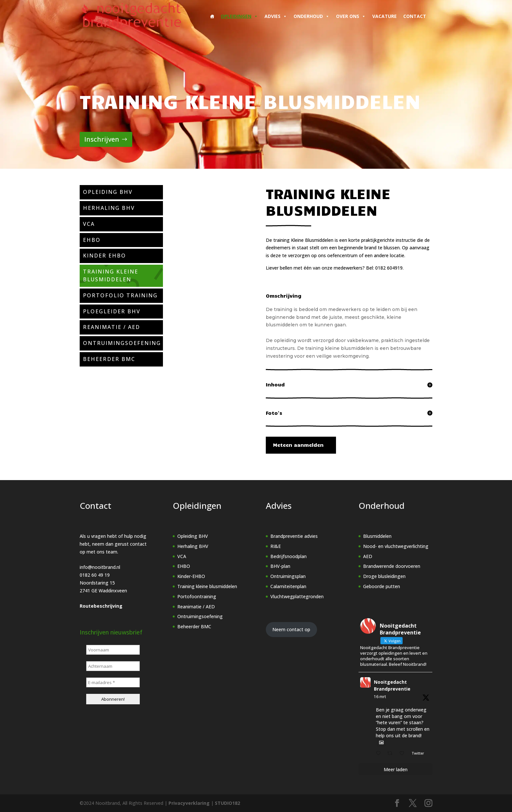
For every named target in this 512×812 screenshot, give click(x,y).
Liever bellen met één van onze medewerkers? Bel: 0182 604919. (335, 268)
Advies (276, 16)
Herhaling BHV (193, 546)
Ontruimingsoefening (200, 616)
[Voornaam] (113, 650)
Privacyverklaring (189, 803)
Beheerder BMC (194, 626)
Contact (415, 16)
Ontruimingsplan (288, 576)
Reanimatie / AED (196, 607)
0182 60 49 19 (95, 575)
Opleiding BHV (193, 536)
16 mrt (380, 697)
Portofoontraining (197, 596)
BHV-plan (280, 566)
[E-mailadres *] (113, 682)
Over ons (351, 16)
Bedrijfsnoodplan (288, 556)
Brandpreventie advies (294, 536)
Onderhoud (312, 16)
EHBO (184, 566)
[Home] (212, 16)
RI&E (276, 546)
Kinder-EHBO (191, 576)
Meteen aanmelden (298, 445)
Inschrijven (102, 139)
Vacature (384, 16)
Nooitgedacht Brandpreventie (392, 685)
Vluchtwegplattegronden (297, 596)
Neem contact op (291, 629)
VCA (182, 556)
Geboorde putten (382, 586)
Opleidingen (239, 16)
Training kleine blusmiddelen (207, 586)
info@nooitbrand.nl (100, 567)
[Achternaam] (113, 666)
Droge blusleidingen (384, 576)
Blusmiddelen (377, 536)
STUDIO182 (227, 803)
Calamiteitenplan (288, 586)
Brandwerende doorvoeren (392, 566)
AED (368, 556)
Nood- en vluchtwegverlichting (396, 546)
